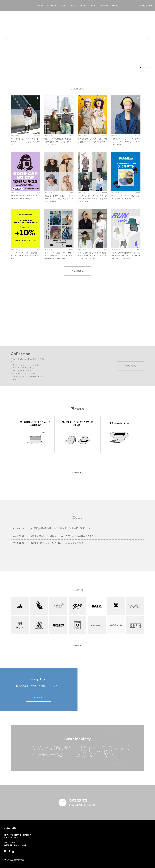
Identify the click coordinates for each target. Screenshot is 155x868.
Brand (92, 5)
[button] (6, 41)
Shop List (103, 5)
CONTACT (8, 835)
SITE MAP (27, 835)
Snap (63, 5)
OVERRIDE (8, 845)
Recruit (115, 5)
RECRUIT (17, 835)
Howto (73, 5)
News (82, 5)
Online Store (144, 5)
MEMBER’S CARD (11, 838)
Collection (52, 5)
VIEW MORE (78, 271)
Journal (40, 5)
